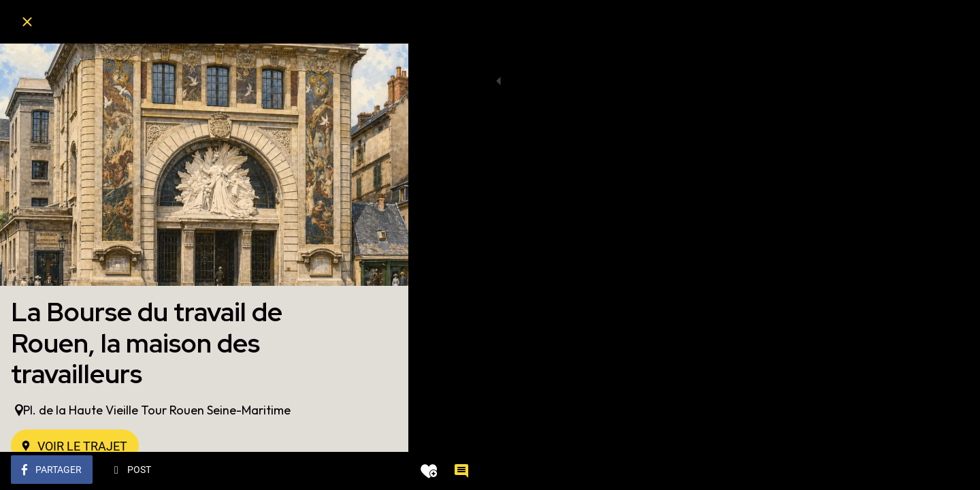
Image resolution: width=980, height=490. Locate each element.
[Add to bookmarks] (348, 471)
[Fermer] (27, 22)
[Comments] (381, 471)
